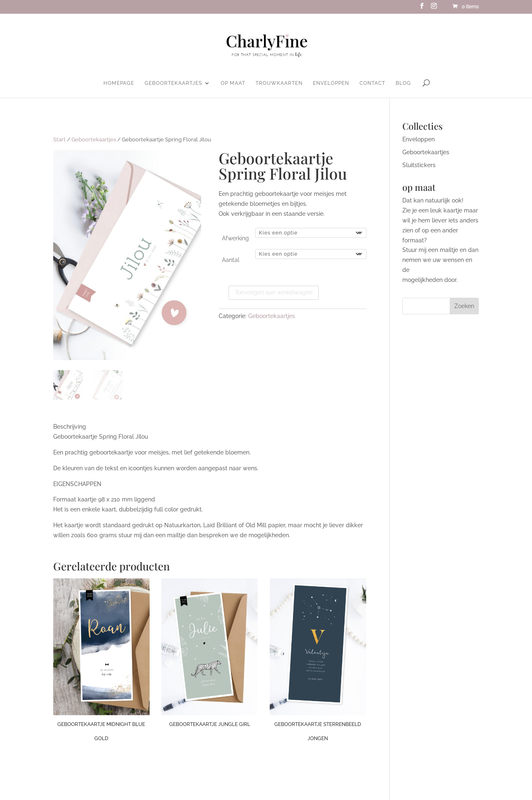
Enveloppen (331, 83)
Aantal (231, 260)
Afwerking (235, 238)
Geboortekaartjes (173, 83)
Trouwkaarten (279, 83)
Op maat (233, 83)
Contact (372, 83)
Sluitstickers (419, 165)
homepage (119, 83)
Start (59, 140)
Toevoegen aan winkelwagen (274, 292)
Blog (403, 83)
